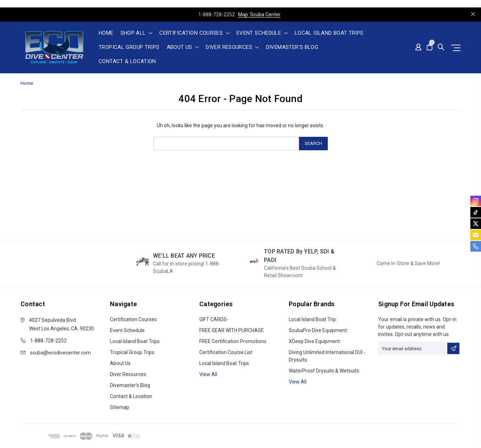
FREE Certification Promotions (233, 341)
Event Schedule (262, 33)
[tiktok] (476, 212)
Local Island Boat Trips (329, 33)
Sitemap (120, 407)
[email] (476, 235)
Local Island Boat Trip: (313, 319)
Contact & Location (127, 62)
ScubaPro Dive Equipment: (318, 330)
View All (298, 382)
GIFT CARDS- (214, 319)
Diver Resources (232, 47)
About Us (183, 47)
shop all (137, 33)
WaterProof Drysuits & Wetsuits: (324, 371)
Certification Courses (194, 33)
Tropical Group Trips (129, 47)
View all (208, 374)
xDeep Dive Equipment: (315, 341)
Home (106, 33)
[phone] (476, 246)
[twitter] (476, 224)
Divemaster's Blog (292, 47)
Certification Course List (226, 352)
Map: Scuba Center (259, 15)
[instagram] (476, 201)
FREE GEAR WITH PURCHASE (232, 330)
